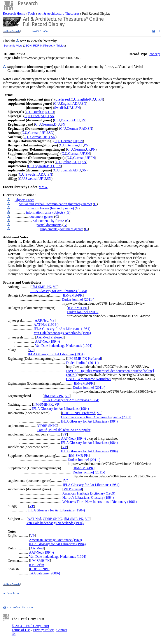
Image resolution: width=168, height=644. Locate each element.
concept (155, 54)
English (66, 103)
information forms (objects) (45, 212)
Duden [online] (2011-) (78, 300)
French (66, 120)
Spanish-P (42, 166)
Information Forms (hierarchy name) (48, 208)
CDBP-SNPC (47, 426)
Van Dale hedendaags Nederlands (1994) (62, 333)
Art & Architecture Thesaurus (59, 13)
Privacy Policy (43, 630)
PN (101, 99)
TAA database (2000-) (45, 573)
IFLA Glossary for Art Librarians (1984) (59, 291)
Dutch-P (38, 112)
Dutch (35, 116)
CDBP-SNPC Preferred (79, 413)
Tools (32, 13)
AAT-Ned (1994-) (46, 325)
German (47, 124)
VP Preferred (73, 489)
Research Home (14, 13)
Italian (67, 162)
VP (55, 287)
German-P (74, 129)
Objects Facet (24, 200)
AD (75, 103)
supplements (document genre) (62, 229)
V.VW (43, 187)
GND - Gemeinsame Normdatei (88, 379)
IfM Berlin (37, 565)
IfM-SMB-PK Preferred (84, 359)
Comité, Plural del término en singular (64, 430)
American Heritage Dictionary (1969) (89, 493)
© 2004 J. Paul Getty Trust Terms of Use (30, 628)
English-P (84, 99)
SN (84, 103)
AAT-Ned (42, 320)
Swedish (60, 108)
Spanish (66, 170)
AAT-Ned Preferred (50, 337)
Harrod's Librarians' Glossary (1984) (88, 497)
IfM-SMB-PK (41, 287)
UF (69, 108)
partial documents (49, 225)
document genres (41, 217)
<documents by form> (49, 221)
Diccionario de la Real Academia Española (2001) (96, 417)
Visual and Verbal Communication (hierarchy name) (55, 204)
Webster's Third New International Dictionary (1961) (99, 502)
